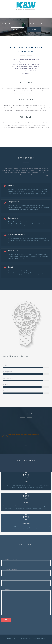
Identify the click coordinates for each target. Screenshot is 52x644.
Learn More (17, 30)
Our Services (34, 30)
